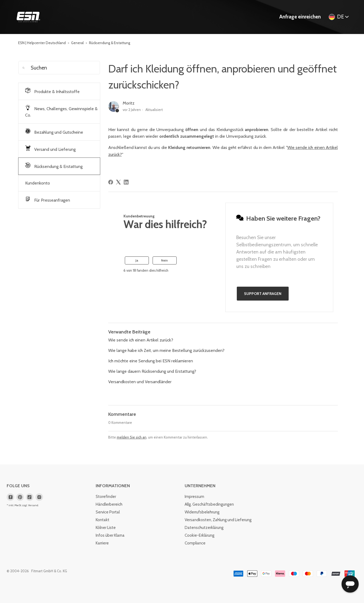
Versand (33, 505)
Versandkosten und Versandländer (140, 382)
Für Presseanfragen (48, 199)
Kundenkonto (38, 183)
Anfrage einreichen (300, 17)
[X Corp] (118, 182)
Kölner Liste (106, 528)
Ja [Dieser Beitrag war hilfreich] (137, 260)
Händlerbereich (109, 504)
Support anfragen (263, 294)
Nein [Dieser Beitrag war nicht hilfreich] (164, 260)
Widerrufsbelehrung (202, 512)
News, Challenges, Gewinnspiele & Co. (61, 111)
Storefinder (106, 497)
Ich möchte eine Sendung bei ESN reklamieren (151, 361)
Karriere (102, 543)
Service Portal (108, 512)
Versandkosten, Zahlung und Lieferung (218, 520)
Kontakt (102, 520)
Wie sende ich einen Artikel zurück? (141, 340)
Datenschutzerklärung (204, 528)
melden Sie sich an (132, 437)
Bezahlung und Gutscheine (54, 132)
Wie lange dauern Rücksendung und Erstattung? (152, 371)
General (77, 43)
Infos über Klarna (110, 535)
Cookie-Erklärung (200, 535)
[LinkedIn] (126, 182)
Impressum (194, 497)
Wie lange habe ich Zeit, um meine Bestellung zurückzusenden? (166, 350)
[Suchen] (59, 68)
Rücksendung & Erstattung (110, 43)
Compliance (195, 543)
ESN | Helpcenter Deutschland (42, 43)
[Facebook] (111, 182)
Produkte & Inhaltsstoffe (52, 91)
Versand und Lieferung (50, 149)
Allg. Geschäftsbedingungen (209, 504)
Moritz (129, 103)
